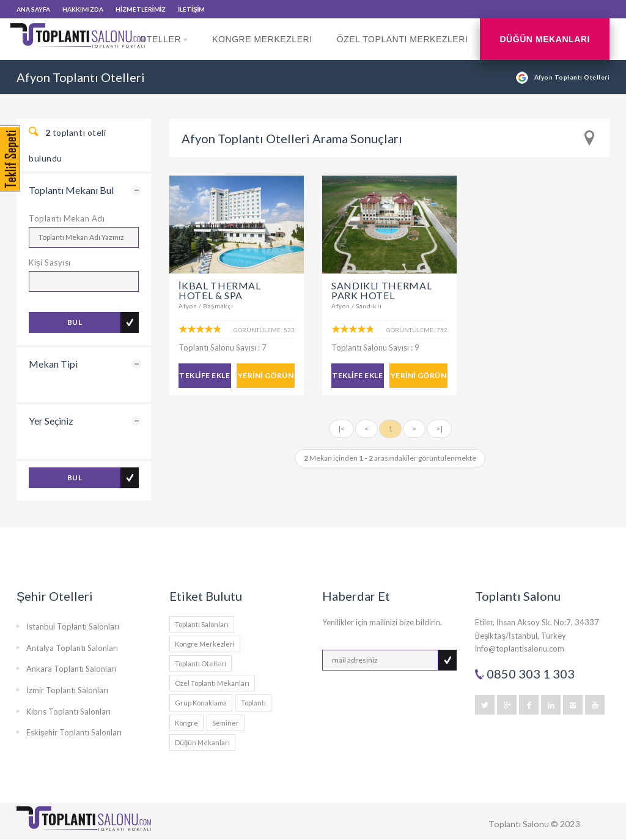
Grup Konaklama (201, 703)
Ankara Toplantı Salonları (71, 669)
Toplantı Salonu (519, 824)
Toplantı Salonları (202, 624)
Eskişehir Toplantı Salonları (74, 732)
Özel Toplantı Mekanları (212, 683)
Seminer (226, 723)
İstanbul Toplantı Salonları (73, 626)
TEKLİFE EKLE (204, 375)
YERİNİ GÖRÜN (266, 375)
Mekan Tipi (53, 364)
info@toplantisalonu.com (520, 649)
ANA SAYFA (33, 9)
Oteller (164, 47)
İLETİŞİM (191, 9)
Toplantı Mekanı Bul (71, 190)
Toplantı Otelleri (201, 663)
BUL (75, 322)
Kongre (186, 723)
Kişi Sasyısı (50, 262)
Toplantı (253, 703)
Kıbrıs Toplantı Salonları (68, 712)
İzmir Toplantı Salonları (67, 690)
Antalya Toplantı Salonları (72, 648)
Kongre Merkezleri (262, 39)
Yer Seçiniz (51, 421)
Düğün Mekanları (545, 39)
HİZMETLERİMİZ (141, 9)
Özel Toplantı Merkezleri (403, 39)
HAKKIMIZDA (83, 9)
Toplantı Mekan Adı (67, 218)
